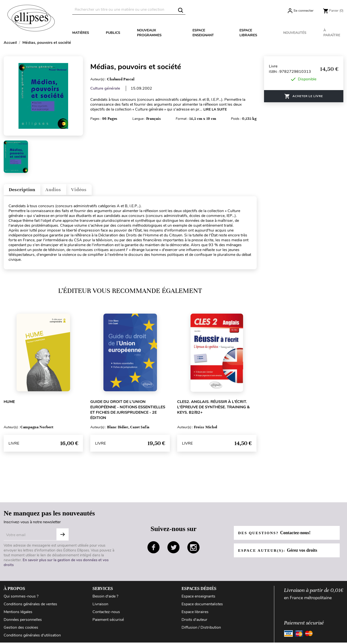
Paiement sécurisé (108, 622)
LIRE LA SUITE (215, 109)
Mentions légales (18, 614)
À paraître (332, 33)
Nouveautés (295, 33)
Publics (113, 33)
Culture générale (105, 88)
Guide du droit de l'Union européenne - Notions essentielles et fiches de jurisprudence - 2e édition (128, 412)
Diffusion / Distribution (201, 630)
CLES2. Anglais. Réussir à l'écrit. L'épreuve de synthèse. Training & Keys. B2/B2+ (213, 409)
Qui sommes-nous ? (21, 598)
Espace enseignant (203, 33)
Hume (9, 404)
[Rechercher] (129, 10)
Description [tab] (25, 191)
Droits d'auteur (194, 622)
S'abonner (63, 537)
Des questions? (276, 535)
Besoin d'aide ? (105, 598)
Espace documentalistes (202, 606)
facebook (154, 550)
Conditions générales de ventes (30, 606)
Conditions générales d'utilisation (32, 637)
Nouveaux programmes (149, 33)
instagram (193, 550)
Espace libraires (248, 33)
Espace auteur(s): (279, 552)
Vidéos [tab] (92, 191)
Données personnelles (23, 622)
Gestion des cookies (21, 630)
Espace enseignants (198, 598)
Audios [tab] (62, 191)
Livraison (100, 606)
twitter (173, 550)
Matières (81, 33)
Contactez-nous (106, 614)
